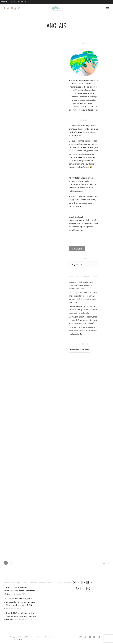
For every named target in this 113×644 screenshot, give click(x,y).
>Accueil (4, 2)
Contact (22, 2)
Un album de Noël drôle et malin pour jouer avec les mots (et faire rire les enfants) (83, 330)
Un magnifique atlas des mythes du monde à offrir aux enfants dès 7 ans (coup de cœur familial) (84, 320)
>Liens (13, 2)
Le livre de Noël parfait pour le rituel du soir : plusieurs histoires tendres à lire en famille (83, 310)
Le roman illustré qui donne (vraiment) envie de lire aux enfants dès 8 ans (81, 285)
